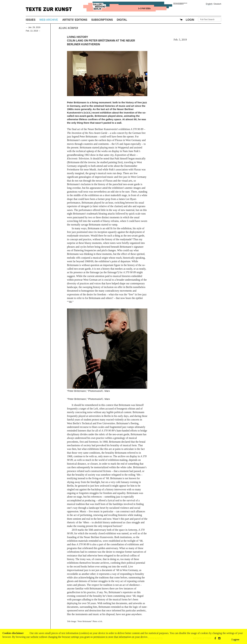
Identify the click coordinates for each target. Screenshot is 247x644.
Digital (122, 20)
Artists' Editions (75, 20)
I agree (235, 639)
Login (190, 20)
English (209, 4)
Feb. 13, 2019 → (33, 31)
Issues (31, 20)
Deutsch (218, 4)
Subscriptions (102, 20)
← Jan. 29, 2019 (33, 27)
